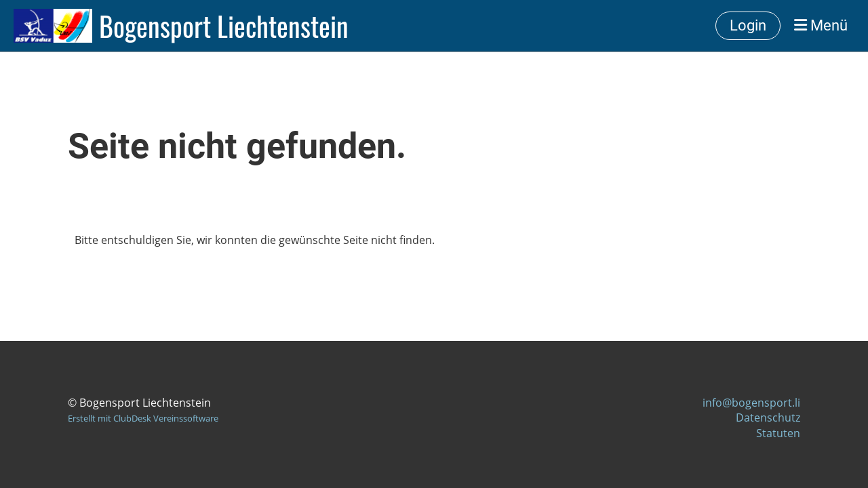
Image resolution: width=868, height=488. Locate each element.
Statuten (778, 433)
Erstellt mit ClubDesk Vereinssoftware (143, 418)
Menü (821, 25)
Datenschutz (768, 418)
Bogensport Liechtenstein (224, 26)
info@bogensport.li (751, 403)
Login (748, 25)
